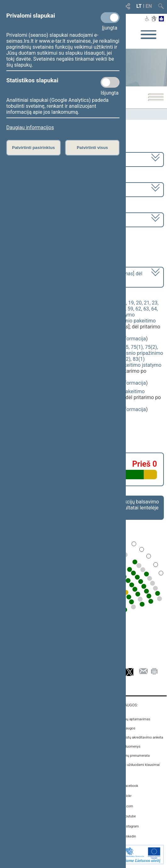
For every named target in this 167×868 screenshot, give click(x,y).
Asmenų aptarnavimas (133, 719)
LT (139, 6)
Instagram (131, 826)
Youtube (130, 816)
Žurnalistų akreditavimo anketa (139, 737)
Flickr (128, 796)
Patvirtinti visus (92, 148)
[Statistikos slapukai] (110, 82)
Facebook (131, 786)
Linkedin (130, 836)
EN (149, 6)
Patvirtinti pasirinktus (33, 148)
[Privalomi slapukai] (110, 18)
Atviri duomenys (128, 747)
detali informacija (126, 339)
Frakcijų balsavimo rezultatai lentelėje (138, 505)
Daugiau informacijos (30, 127)
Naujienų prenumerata (133, 756)
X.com (128, 806)
